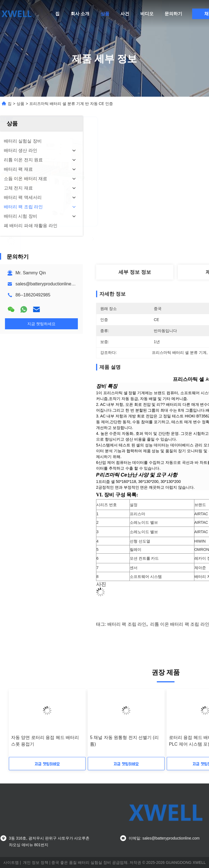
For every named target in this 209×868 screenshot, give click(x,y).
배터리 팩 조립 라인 (127, 624)
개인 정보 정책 (36, 862)
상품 (105, 14)
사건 (125, 14)
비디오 (147, 14)
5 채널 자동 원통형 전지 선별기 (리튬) (124, 741)
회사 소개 (80, 14)
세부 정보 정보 (135, 272)
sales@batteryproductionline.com (48, 284)
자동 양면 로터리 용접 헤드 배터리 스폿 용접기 (45, 741)
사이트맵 (11, 862)
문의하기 (173, 14)
